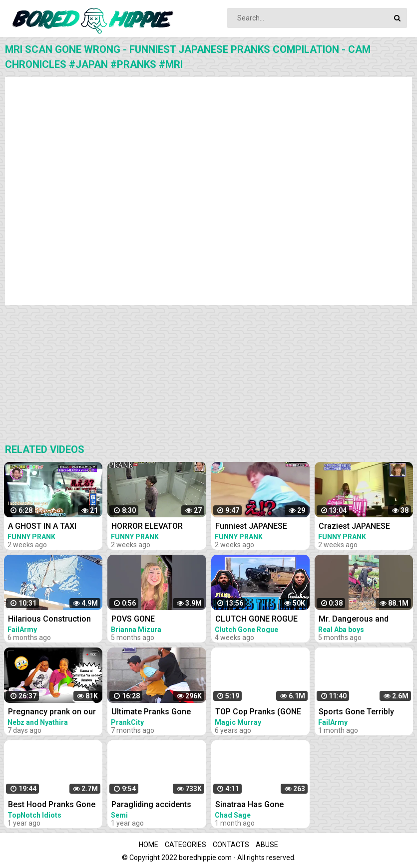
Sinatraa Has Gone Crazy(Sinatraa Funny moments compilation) (257, 805)
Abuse (267, 845)
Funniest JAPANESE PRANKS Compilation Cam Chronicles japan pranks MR (256, 527)
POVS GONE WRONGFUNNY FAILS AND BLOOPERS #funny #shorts (159, 620)
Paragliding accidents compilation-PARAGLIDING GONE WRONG (151, 805)
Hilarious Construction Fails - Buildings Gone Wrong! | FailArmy (49, 620)
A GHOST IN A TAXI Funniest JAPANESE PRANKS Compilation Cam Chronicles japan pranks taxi (48, 527)
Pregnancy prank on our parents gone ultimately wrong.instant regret (52, 713)
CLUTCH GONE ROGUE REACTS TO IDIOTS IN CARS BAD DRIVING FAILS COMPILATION (262, 620)
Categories (186, 845)
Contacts (231, 845)
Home (149, 845)
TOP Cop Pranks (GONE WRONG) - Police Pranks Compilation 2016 (260, 713)
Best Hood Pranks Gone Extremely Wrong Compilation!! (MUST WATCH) (52, 805)
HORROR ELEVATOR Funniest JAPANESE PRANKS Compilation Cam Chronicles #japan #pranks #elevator (155, 527)
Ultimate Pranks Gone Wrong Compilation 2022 (157, 713)
